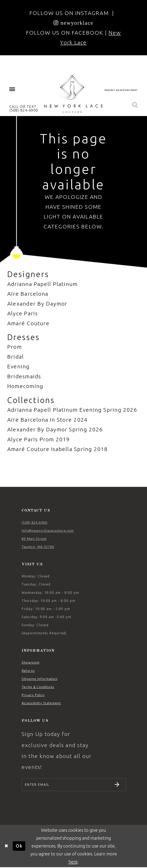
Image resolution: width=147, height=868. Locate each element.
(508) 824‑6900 (35, 523)
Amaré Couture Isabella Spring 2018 (58, 449)
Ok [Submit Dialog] (19, 847)
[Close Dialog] (6, 847)
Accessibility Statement (41, 703)
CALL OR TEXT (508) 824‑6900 (24, 108)
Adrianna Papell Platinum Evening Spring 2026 (72, 410)
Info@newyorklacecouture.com (48, 531)
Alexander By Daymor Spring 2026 (55, 429)
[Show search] (135, 105)
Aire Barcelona (28, 294)
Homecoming (25, 386)
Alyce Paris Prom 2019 (39, 439)
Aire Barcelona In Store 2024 (47, 420)
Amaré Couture (28, 323)
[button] (12, 89)
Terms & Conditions (38, 687)
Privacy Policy (33, 695)
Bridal (16, 357)
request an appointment (121, 90)
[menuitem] (12, 89)
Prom (15, 347)
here (73, 862)
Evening (19, 366)
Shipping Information (40, 679)
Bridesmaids (24, 376)
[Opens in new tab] (74, 23)
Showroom (31, 662)
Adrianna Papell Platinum (42, 284)
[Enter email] (74, 785)
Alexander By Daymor (37, 304)
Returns (28, 671)
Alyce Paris (23, 313)
